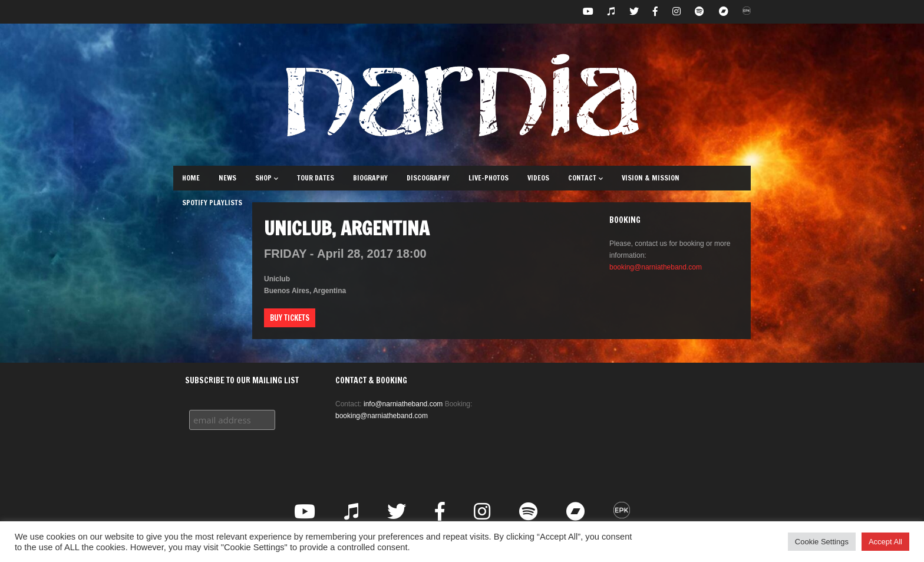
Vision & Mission (651, 178)
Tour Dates (316, 178)
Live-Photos (489, 178)
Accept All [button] (885, 542)
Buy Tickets (290, 318)
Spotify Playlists (212, 203)
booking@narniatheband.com (656, 267)
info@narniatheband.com (403, 404)
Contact (585, 178)
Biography (370, 178)
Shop (267, 178)
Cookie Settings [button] (822, 542)
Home (191, 178)
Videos (538, 178)
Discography (428, 178)
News (227, 178)
